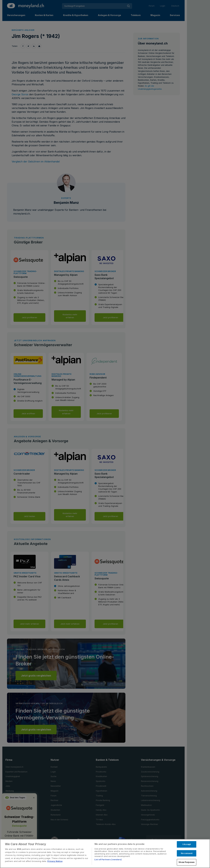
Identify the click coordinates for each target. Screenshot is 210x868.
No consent (187, 853)
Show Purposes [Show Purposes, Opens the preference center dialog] (187, 862)
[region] (105, 854)
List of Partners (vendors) (108, 859)
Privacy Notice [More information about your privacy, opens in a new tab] (55, 861)
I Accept (187, 844)
